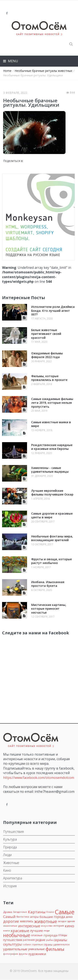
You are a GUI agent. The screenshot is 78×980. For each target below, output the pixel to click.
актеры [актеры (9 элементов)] (34, 917)
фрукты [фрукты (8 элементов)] (23, 954)
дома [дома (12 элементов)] (69, 917)
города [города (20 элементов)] (59, 917)
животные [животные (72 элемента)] (46, 921)
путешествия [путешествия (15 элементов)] (13, 940)
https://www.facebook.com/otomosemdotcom (39, 778)
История (10, 886)
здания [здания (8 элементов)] (71, 921)
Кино (7, 870)
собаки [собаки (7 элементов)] (27, 945)
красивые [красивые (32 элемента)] (20, 931)
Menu (13, 61)
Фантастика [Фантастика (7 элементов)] (23, 917)
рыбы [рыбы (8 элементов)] (50, 940)
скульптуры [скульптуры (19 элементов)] (12, 944)
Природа (10, 847)
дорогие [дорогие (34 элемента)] (11, 921)
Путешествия (13, 832)
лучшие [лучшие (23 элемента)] (36, 931)
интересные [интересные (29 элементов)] (29, 926)
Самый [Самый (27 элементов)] (9, 917)
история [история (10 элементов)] (59, 926)
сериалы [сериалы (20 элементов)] (60, 940)
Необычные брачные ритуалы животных (43, 71)
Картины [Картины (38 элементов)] (37, 912)
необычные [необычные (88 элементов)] (17, 935)
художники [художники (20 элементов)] (37, 954)
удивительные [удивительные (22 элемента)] (15, 949)
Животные (11, 863)
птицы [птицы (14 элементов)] (63, 935)
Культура (10, 839)
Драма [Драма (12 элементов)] (8, 912)
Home (7, 71)
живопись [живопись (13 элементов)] (27, 921)
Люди (7, 855)
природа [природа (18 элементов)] (50, 935)
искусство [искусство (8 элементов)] (47, 926)
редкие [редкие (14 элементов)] (40, 940)
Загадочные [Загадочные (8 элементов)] (20, 912)
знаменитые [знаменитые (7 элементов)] (10, 926)
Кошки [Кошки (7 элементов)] (50, 912)
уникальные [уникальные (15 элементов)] (36, 949)
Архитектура (13, 878)
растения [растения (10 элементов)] (29, 940)
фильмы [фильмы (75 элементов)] (55, 949)
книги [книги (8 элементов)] (6, 930)
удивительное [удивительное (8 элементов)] (61, 944)
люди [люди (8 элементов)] (47, 930)
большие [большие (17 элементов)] (46, 917)
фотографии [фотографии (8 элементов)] (11, 954)
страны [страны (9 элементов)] (48, 945)
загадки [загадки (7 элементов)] (62, 921)
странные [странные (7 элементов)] (37, 945)
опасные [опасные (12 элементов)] (37, 935)
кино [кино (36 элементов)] (69, 926)
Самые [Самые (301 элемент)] (65, 912)
